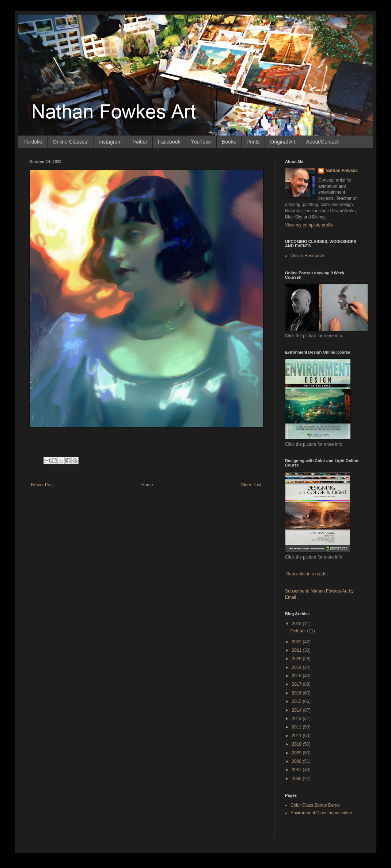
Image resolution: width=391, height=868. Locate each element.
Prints (253, 142)
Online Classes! (71, 142)
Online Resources (308, 256)
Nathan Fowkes (342, 171)
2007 (297, 770)
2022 (297, 642)
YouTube (201, 142)
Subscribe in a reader (307, 574)
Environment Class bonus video (321, 813)
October (299, 631)
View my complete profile (309, 225)
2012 (297, 727)
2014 (297, 710)
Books (229, 142)
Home (147, 485)
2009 (297, 753)
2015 (297, 701)
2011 (297, 736)
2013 (297, 719)
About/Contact (322, 142)
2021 (297, 650)
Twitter (140, 142)
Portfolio (33, 142)
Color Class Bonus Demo (315, 805)
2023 (297, 624)
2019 (297, 667)
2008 (297, 761)
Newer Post (42, 485)
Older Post (251, 485)
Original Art (283, 142)
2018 (297, 676)
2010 (297, 744)
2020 (297, 659)
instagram (110, 142)
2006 (297, 778)
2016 (297, 693)
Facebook (169, 142)
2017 (297, 684)
